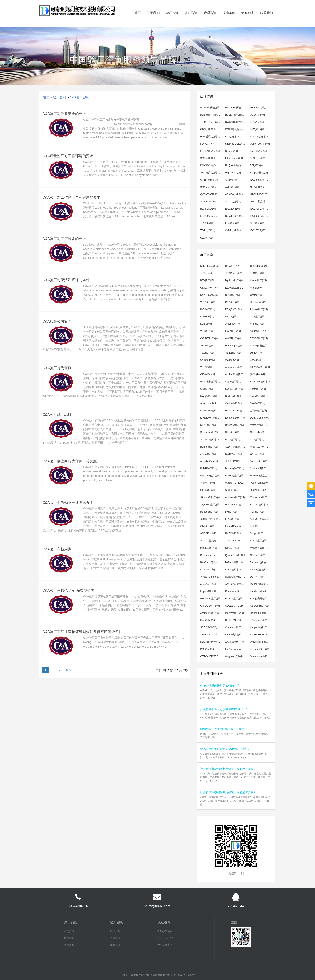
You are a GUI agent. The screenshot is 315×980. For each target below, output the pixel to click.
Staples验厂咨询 (259, 461)
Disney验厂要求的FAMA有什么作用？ (224, 729)
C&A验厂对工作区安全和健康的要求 (71, 197)
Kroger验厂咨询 (258, 280)
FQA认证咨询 (208, 144)
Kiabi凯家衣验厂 (209, 620)
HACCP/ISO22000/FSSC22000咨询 (261, 194)
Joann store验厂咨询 (261, 656)
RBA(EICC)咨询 (234, 309)
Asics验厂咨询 (258, 396)
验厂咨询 (172, 19)
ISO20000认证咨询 (211, 216)
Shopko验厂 (256, 533)
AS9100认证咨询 (234, 194)
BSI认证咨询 (257, 165)
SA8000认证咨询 (259, 137)
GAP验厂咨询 (257, 454)
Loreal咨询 (231, 317)
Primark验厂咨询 (259, 309)
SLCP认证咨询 (233, 202)
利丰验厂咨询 (257, 324)
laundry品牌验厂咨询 (236, 577)
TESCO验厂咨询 (259, 338)
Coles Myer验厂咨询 (261, 432)
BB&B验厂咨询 (233, 396)
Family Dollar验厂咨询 (261, 591)
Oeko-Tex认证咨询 (260, 144)
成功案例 (229, 19)
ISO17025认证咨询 (260, 230)
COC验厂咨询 (257, 555)
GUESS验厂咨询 (234, 389)
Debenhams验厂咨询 (211, 555)
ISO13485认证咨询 (260, 180)
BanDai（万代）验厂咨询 (211, 562)
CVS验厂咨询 (257, 317)
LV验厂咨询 (231, 512)
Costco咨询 (256, 295)
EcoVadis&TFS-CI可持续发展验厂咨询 (236, 288)
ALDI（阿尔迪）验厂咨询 (236, 447)
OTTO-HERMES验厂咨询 (211, 656)
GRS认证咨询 (208, 129)
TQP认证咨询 (208, 230)
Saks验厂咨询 (257, 403)
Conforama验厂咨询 (236, 591)
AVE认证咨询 (232, 187)
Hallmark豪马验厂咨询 (261, 613)
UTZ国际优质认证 (210, 180)
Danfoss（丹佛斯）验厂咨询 (211, 570)
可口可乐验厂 (208, 273)
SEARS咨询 (207, 346)
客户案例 (69, 945)
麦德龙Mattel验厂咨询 (261, 374)
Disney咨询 (256, 353)
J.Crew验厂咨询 (258, 620)
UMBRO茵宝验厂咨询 (261, 642)
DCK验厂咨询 (257, 577)
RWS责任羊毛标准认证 (236, 122)
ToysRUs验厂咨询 (210, 505)
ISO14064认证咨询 (235, 209)
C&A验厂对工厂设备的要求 (64, 239)
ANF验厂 (255, 526)
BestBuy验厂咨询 (235, 476)
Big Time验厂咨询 (210, 476)
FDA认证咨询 (232, 223)
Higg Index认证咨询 (236, 173)
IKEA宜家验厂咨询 (260, 367)
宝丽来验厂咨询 (258, 411)
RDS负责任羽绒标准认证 (211, 115)
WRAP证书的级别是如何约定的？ (221, 686)
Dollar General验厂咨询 (261, 418)
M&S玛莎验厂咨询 (210, 382)
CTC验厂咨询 (233, 548)
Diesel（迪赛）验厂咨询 (261, 584)
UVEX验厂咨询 (233, 533)
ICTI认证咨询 (232, 137)
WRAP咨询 (206, 367)
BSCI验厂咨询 (233, 295)
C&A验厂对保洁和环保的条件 (66, 280)
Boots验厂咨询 (258, 389)
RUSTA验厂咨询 (234, 599)
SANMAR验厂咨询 (210, 497)
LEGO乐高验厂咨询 (236, 635)
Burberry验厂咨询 (235, 468)
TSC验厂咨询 (257, 512)
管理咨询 (210, 19)
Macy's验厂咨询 (209, 396)
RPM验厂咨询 (233, 440)
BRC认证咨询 (257, 122)
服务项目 (115, 945)
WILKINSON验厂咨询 (236, 505)
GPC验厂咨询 (208, 490)
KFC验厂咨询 (257, 273)
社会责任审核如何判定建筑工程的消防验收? (228, 792)
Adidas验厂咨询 (258, 331)
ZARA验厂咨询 (208, 454)
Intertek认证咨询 (234, 158)
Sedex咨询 (256, 360)
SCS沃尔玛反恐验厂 (211, 627)
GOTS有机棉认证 (235, 129)
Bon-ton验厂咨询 (209, 447)
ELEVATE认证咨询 (210, 151)
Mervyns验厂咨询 (235, 613)
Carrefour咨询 (208, 360)
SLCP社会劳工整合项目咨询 (236, 490)
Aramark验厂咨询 (210, 613)
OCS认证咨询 (257, 115)
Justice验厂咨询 (258, 490)
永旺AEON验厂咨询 (236, 461)
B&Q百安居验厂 (258, 599)
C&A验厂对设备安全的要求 (64, 114)
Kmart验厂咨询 (233, 570)
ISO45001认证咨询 (260, 108)
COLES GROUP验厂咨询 (236, 606)
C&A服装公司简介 (57, 321)
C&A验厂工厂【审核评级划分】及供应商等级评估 (82, 632)
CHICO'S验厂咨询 (210, 606)
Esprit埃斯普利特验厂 (211, 591)
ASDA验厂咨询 (208, 584)
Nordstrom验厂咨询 (211, 411)
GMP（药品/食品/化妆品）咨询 (261, 202)
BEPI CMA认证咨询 (211, 209)
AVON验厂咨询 (233, 338)
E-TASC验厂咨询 (259, 505)
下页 (59, 670)
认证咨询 (191, 19)
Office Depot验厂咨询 (211, 374)
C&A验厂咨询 (80, 97)
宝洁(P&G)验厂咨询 (260, 447)
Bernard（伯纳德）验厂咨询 (261, 562)
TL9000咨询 (207, 223)
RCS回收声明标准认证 (236, 115)
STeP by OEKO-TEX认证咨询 (236, 144)
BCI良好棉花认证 (259, 173)
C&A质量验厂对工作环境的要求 (68, 156)
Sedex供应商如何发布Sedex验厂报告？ (225, 749)
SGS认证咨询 (208, 158)
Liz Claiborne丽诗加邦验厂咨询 (236, 649)
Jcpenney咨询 (233, 324)
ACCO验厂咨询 (258, 541)
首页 (138, 19)
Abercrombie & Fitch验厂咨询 (211, 403)
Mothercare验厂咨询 (261, 497)
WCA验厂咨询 (208, 302)
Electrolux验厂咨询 (235, 418)
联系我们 (267, 19)
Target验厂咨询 (233, 353)
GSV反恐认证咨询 (210, 137)
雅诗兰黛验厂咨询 (235, 425)
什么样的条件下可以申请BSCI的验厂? (224, 709)
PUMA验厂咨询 (209, 468)
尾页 (69, 670)
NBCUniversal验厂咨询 (211, 266)
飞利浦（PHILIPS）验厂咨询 (211, 519)
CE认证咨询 (207, 238)
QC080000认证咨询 (211, 194)
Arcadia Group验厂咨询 (211, 461)
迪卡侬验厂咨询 (234, 273)
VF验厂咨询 (207, 331)
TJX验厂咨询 (207, 353)
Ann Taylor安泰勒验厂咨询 (236, 584)
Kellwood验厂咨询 (260, 606)
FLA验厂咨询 (232, 519)
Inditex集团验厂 (258, 346)
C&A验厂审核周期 (57, 549)
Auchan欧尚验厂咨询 (236, 374)
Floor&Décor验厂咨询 (236, 526)
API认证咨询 (232, 180)
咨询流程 (115, 938)
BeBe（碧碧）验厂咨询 (236, 562)
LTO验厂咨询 (257, 440)
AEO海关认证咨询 (210, 173)
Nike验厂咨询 (232, 432)
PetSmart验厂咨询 (260, 649)
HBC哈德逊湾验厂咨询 (211, 642)
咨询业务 (115, 931)
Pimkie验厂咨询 (209, 548)
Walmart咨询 (232, 360)
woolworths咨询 (234, 367)
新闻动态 (248, 19)
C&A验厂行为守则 (57, 368)
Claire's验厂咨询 (234, 454)
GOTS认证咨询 (166, 938)
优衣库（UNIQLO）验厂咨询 (236, 483)
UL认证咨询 (232, 151)
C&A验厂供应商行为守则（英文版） (71, 461)
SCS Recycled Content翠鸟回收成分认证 (211, 202)
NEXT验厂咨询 (208, 425)
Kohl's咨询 (206, 324)
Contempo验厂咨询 (236, 627)
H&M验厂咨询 (233, 266)
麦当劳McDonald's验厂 (261, 266)
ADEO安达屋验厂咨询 (261, 519)
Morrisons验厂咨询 (210, 599)
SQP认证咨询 (257, 223)
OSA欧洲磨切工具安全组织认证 (261, 187)
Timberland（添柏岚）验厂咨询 (211, 635)
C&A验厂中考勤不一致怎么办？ (68, 503)
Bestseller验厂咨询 (260, 382)
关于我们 (153, 19)
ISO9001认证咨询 (210, 108)
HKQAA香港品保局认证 (236, 165)
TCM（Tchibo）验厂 (236, 541)
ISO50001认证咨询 (260, 216)
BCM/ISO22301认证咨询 (236, 216)
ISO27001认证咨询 (260, 209)
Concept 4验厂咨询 (260, 468)
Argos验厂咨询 (233, 382)
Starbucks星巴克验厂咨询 (211, 432)
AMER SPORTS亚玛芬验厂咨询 (261, 635)
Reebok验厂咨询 (209, 512)
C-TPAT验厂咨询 (209, 338)
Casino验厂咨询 (234, 403)
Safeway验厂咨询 (210, 440)
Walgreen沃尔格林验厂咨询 (236, 656)
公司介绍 (69, 931)
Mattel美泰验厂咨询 (260, 425)
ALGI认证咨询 (257, 158)
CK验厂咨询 (207, 389)
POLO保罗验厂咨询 (211, 649)
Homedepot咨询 (234, 346)
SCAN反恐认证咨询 (211, 187)
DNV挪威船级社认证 (211, 165)
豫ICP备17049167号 (184, 975)
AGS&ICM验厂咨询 (211, 533)
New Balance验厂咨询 (211, 295)
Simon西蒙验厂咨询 (261, 570)
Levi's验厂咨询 (233, 331)
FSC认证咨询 (257, 129)
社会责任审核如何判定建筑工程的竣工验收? (228, 769)
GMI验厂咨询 (207, 526)
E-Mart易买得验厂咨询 (211, 418)
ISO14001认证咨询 (235, 108)
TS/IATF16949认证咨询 (211, 122)
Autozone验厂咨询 (235, 497)
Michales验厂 (257, 288)
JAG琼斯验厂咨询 (235, 642)
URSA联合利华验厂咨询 (261, 302)
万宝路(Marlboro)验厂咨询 (211, 577)
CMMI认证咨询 (233, 230)
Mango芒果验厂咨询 (261, 548)
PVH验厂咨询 (208, 309)
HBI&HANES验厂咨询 (236, 620)
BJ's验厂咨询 (207, 280)
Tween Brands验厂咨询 (261, 483)
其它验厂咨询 (208, 483)
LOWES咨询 (207, 317)
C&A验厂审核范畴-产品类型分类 (68, 590)
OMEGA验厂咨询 (210, 288)
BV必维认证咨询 (259, 151)
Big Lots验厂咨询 (234, 280)
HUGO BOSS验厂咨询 (236, 411)
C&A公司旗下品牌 (57, 415)
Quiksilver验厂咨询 (235, 555)
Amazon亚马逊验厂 (211, 541)
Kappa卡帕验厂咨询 (261, 627)
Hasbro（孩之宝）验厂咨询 (261, 476)
